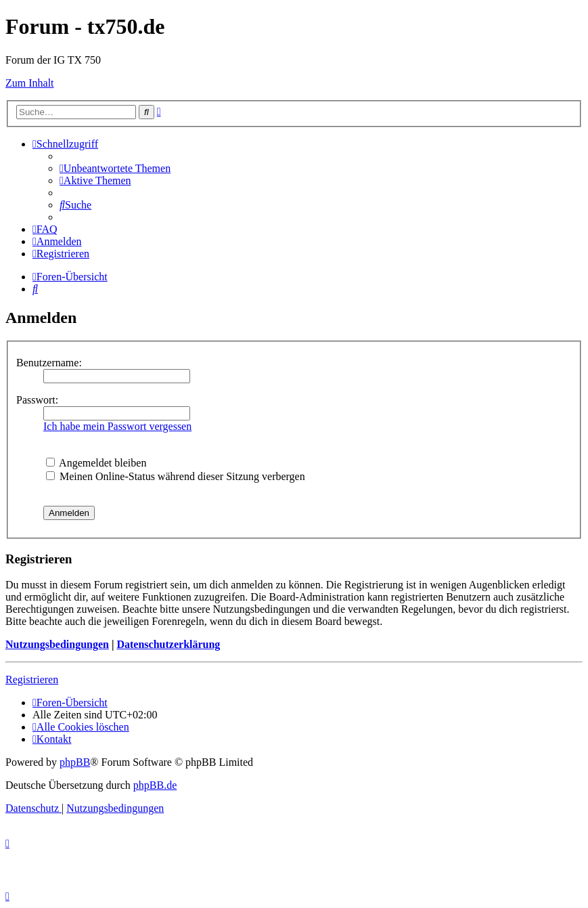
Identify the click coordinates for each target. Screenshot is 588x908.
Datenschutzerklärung (168, 644)
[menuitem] (115, 168)
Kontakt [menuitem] (52, 739)
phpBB (75, 762)
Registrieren (32, 679)
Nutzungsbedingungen (57, 644)
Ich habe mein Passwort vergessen (117, 426)
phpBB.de (155, 785)
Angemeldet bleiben (96, 463)
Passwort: (37, 400)
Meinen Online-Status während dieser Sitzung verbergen (176, 476)
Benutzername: (49, 363)
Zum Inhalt (30, 83)
